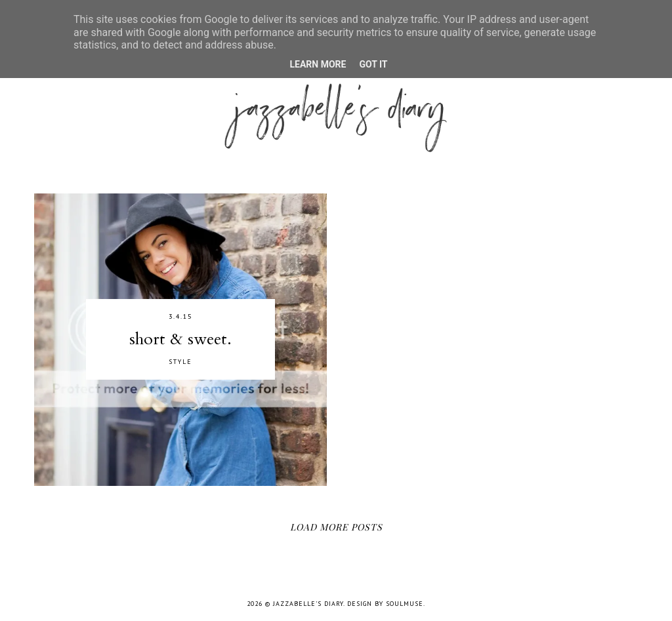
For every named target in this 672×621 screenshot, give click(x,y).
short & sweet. (180, 339)
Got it (373, 64)
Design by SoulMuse (385, 604)
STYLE (180, 362)
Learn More (318, 64)
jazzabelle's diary (308, 604)
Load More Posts (336, 527)
